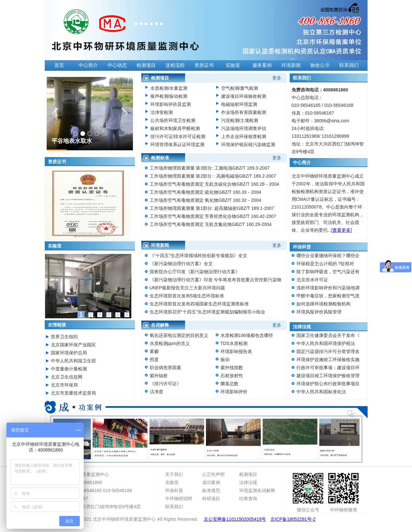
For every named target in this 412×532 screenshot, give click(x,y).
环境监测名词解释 (257, 490)
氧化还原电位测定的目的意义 (179, 335)
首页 (59, 65)
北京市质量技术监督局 (73, 393)
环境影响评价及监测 (171, 104)
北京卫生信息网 (67, 377)
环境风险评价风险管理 (319, 312)
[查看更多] (342, 230)
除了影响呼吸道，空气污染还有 (328, 272)
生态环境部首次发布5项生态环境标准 (187, 296)
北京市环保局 (64, 385)
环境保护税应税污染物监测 (248, 145)
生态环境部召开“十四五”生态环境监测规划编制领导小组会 (207, 312)
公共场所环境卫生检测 (173, 120)
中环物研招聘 (179, 499)
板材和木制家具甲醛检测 (175, 128)
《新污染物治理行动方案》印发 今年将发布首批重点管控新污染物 (216, 280)
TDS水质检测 (234, 343)
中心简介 (88, 65)
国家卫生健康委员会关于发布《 (328, 335)
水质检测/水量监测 (169, 88)
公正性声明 (213, 474)
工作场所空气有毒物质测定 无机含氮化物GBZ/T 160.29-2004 (211, 224)
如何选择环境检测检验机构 (323, 304)
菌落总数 (229, 384)
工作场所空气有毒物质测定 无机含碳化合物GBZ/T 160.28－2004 (215, 184)
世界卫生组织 (64, 337)
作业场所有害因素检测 (244, 112)
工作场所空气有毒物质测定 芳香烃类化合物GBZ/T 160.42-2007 (213, 216)
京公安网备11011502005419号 (235, 519)
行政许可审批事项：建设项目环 (328, 368)
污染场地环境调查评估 (244, 128)
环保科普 (174, 490)
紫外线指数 (232, 368)
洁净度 (156, 392)
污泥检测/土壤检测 (240, 120)
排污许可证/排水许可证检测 (178, 136)
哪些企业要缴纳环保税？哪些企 (328, 256)
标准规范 (211, 490)
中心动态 (117, 65)
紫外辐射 (159, 376)
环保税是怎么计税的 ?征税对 (325, 264)
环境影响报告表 (236, 351)
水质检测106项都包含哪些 (247, 335)
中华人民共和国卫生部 (73, 361)
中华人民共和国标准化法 (321, 392)
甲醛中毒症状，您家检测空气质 (328, 296)
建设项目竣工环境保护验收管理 (328, 376)
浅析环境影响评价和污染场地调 (328, 288)
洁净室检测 (162, 112)
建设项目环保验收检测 (244, 96)
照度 (154, 359)
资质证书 (204, 65)
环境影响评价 (234, 392)
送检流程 (175, 65)
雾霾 (154, 351)
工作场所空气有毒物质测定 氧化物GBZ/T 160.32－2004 (206, 200)
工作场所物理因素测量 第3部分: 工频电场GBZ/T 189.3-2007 (210, 168)
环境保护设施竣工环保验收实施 (328, 359)
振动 (225, 359)
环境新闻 (291, 65)
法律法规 (248, 482)
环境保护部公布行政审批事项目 (328, 384)
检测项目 (146, 65)
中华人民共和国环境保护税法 (326, 343)
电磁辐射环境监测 (239, 104)
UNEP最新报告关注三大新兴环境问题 (187, 288)
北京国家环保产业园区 (73, 345)
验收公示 (320, 65)
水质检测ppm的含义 (170, 343)
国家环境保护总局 (69, 353)
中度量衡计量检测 (69, 369)
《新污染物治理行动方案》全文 (181, 264)
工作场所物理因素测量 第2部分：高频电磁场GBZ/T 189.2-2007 (213, 176)
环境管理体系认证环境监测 (177, 145)
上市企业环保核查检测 (244, 136)
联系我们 (349, 65)
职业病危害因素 (165, 368)
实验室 (233, 65)
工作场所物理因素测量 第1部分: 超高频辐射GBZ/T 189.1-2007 (212, 208)
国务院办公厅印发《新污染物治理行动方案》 (195, 272)
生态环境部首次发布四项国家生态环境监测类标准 (199, 304)
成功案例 (211, 482)
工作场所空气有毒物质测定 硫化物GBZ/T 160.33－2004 (206, 192)
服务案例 (262, 65)
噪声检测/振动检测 (169, 96)
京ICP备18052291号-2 (293, 519)
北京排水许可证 (312, 280)
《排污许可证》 (165, 384)
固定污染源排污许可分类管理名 (328, 351)
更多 (277, 78)
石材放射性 (232, 376)
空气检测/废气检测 (240, 88)
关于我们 (174, 474)
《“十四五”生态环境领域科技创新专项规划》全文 (198, 256)
